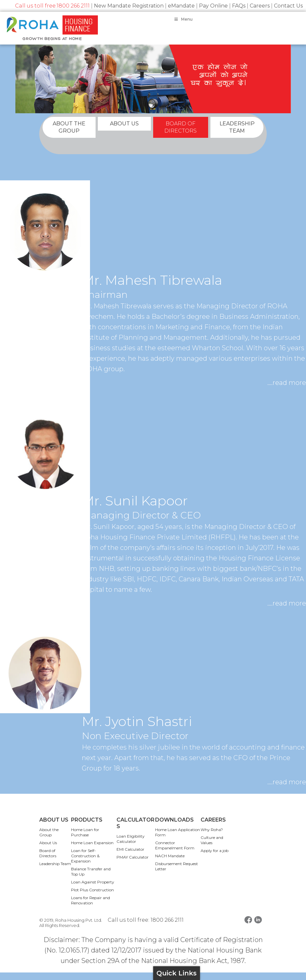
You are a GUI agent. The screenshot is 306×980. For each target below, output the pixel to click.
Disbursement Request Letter (177, 874)
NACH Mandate (170, 863)
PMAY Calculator (133, 865)
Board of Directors (48, 861)
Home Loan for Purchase (85, 840)
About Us (48, 850)
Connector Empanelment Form (175, 853)
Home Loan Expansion (92, 850)
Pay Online (213, 6)
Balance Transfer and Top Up (91, 879)
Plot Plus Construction (92, 897)
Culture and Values (212, 848)
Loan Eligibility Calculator (131, 846)
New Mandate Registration (129, 6)
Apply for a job (215, 858)
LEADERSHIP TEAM (237, 135)
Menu (183, 19)
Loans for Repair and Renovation (90, 908)
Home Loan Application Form (178, 840)
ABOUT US (124, 131)
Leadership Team (55, 871)
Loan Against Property (93, 889)
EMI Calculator (130, 857)
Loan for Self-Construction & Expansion (85, 863)
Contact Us (288, 6)
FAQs (239, 6)
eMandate (181, 6)
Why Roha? (212, 837)
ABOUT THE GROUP (69, 135)
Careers (260, 6)
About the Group (49, 840)
